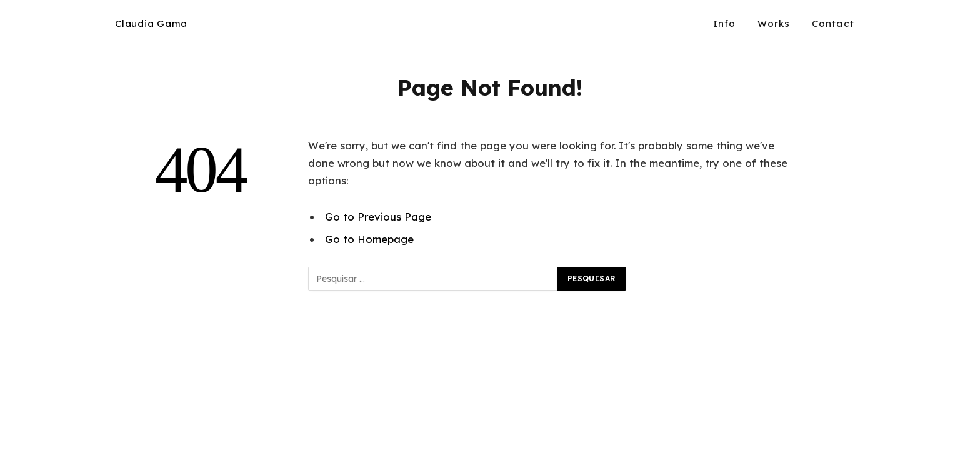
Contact (833, 23)
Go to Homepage (369, 239)
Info (725, 23)
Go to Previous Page (378, 217)
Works (774, 23)
